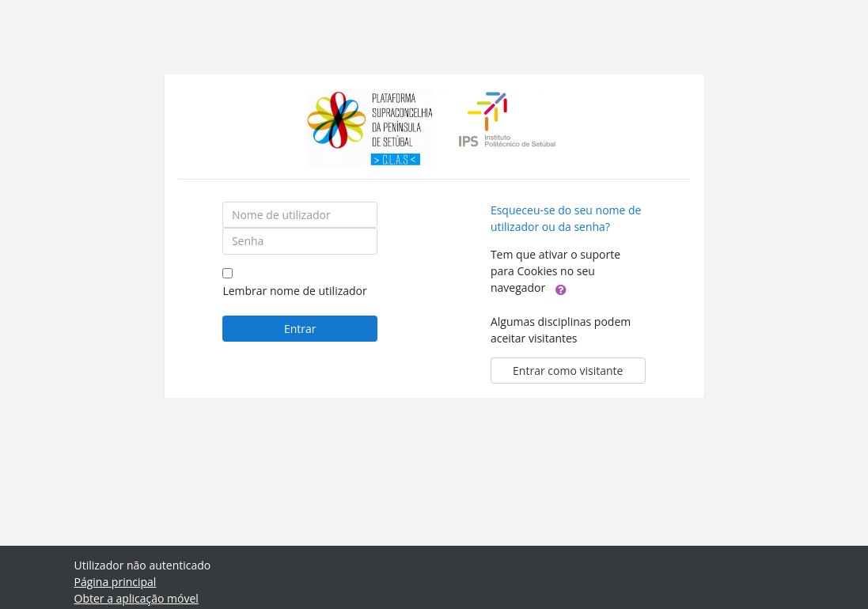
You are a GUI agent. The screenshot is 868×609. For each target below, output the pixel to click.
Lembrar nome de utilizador (294, 291)
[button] (561, 289)
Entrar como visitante (568, 371)
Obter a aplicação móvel (136, 598)
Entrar (300, 329)
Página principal (116, 582)
